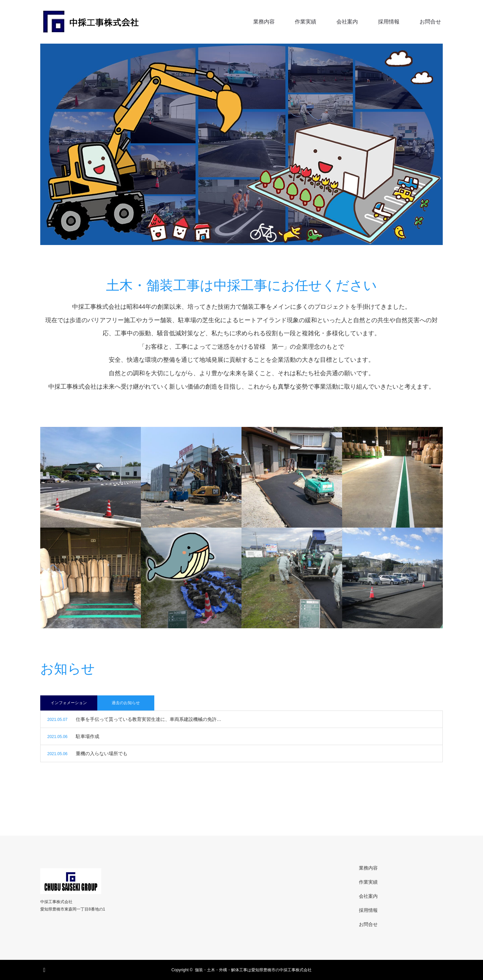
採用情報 (389, 22)
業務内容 (264, 22)
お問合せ (430, 22)
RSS (45, 969)
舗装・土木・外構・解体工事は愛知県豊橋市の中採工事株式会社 (253, 970)
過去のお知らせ (126, 703)
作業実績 (306, 22)
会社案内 (347, 22)
